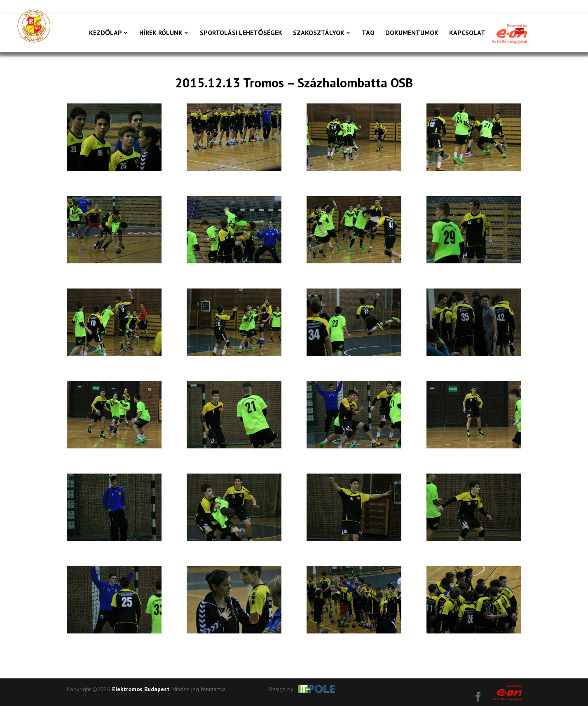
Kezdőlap (105, 33)
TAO (368, 33)
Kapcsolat (467, 33)
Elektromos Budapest (141, 689)
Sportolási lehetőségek (241, 33)
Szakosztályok (319, 33)
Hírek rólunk (161, 33)
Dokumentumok (412, 33)
